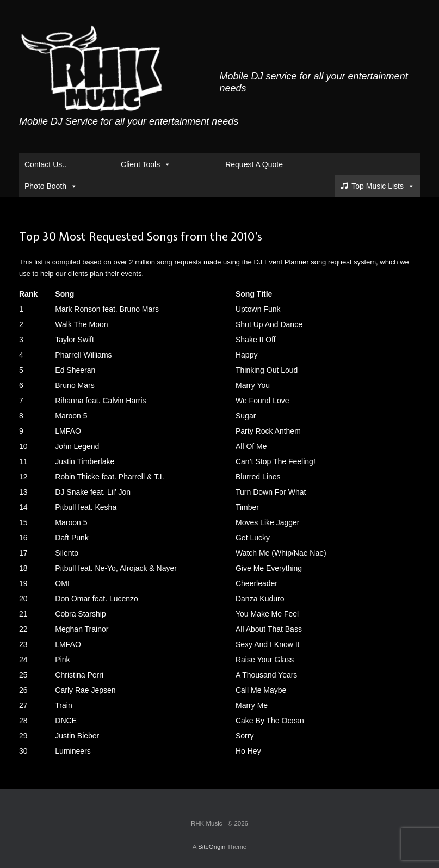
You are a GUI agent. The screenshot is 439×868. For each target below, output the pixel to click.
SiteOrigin (212, 847)
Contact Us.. (45, 164)
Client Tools (146, 164)
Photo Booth (51, 186)
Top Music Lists (383, 186)
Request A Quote (254, 164)
